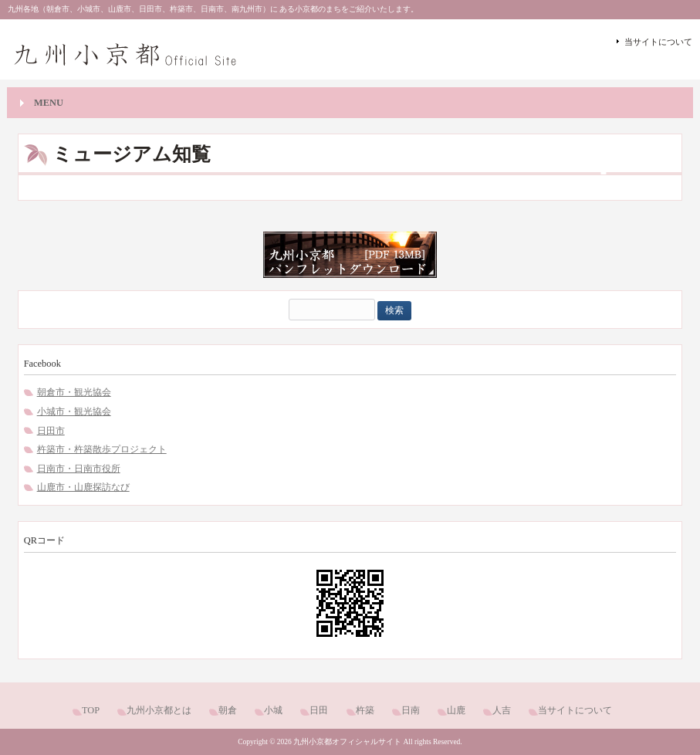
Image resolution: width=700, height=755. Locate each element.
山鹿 (456, 710)
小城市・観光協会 (74, 411)
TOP (91, 710)
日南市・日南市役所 (79, 469)
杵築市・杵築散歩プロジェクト (102, 449)
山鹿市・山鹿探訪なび (83, 487)
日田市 (51, 431)
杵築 (365, 710)
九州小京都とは (159, 710)
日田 (319, 710)
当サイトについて (658, 42)
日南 (411, 710)
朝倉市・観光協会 (74, 392)
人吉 (502, 710)
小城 (273, 710)
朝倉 (228, 710)
